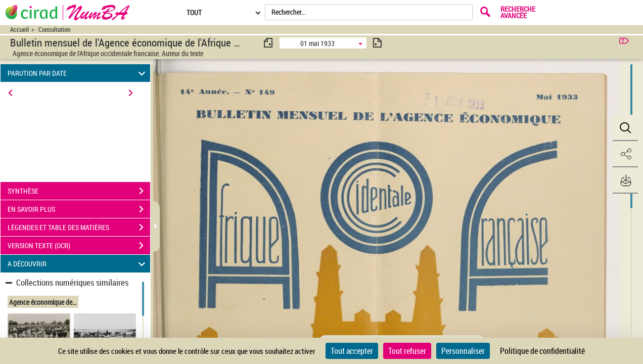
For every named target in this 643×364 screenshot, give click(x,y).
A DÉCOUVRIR (78, 264)
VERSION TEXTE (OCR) (79, 246)
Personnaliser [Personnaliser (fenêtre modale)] (463, 351)
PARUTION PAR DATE (78, 73)
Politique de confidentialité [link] (542, 351)
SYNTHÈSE (79, 191)
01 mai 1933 (317, 43)
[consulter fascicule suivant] (377, 43)
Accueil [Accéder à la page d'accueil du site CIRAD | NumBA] (19, 30)
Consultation (54, 30)
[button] (625, 128)
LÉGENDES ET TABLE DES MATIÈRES (79, 227)
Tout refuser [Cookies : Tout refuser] (407, 351)
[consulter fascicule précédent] (269, 43)
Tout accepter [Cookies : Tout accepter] (352, 351)
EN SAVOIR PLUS (79, 209)
